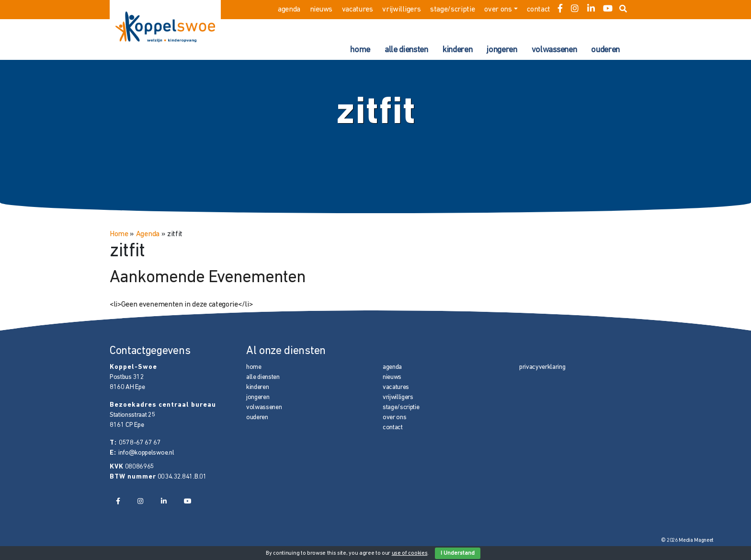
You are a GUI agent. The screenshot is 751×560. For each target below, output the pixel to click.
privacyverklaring (542, 367)
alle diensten (406, 50)
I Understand (458, 553)
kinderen (457, 50)
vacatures (358, 10)
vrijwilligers (401, 10)
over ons (498, 10)
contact (539, 10)
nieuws (321, 10)
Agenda (148, 234)
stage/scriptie (453, 10)
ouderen (605, 50)
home (360, 50)
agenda (289, 10)
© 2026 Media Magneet (688, 541)
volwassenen (554, 50)
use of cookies (410, 553)
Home (119, 234)
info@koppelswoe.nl (146, 453)
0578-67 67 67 (140, 443)
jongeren (502, 50)
